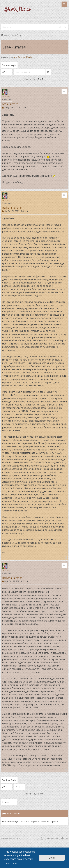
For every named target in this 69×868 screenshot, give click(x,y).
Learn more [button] (11, 863)
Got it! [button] (52, 858)
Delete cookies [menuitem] (51, 839)
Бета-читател (14, 47)
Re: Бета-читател (12, 208)
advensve (6, 97)
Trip (15, 57)
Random (22, 57)
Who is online (14, 813)
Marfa (29, 57)
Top (66, 839)
